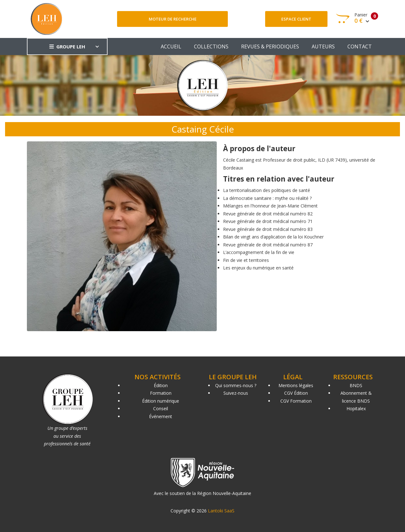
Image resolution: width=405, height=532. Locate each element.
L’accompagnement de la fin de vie (259, 252)
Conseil (161, 408)
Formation (161, 393)
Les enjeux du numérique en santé (258, 268)
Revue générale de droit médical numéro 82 (268, 214)
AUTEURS (323, 46)
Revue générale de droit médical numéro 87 (268, 245)
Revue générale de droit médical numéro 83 (268, 229)
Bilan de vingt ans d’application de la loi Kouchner (273, 237)
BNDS (356, 385)
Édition (161, 385)
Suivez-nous (236, 393)
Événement (161, 416)
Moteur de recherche (173, 19)
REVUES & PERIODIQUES (270, 46)
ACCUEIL (171, 46)
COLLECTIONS (211, 46)
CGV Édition (296, 393)
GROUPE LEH (67, 46)
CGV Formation (296, 401)
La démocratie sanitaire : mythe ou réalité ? (267, 198)
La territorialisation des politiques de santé (267, 190)
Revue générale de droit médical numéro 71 (268, 221)
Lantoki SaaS (221, 511)
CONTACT (360, 46)
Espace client (296, 19)
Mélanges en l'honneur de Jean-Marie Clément (270, 206)
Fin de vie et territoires (246, 260)
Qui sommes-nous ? (236, 385)
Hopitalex (356, 408)
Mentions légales (296, 385)
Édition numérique (161, 401)
